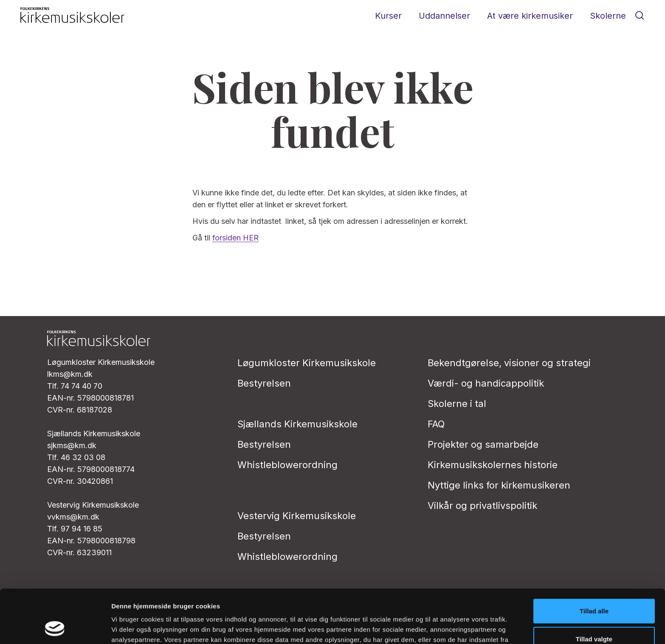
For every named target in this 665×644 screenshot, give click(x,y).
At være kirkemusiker (530, 16)
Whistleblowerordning (287, 465)
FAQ (436, 424)
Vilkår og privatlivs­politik (482, 506)
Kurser (388, 16)
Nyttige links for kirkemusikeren (499, 485)
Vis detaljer (441, 627)
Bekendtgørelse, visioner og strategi (509, 363)
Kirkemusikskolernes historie (493, 465)
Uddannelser (444, 16)
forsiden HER (235, 238)
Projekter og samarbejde (483, 444)
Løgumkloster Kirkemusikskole (307, 363)
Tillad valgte (594, 589)
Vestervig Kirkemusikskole (297, 516)
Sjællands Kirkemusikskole (297, 424)
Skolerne (608, 16)
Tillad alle (594, 561)
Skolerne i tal (457, 404)
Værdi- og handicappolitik (486, 383)
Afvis (594, 616)
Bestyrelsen (264, 383)
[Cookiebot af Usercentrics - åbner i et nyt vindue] (55, 627)
